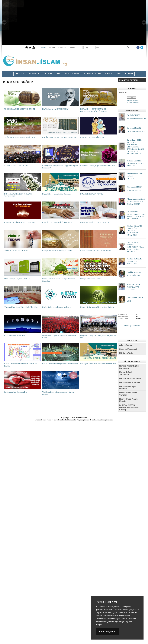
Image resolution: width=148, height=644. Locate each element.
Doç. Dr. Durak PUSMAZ (133, 243)
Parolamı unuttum (132, 101)
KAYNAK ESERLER (53, 74)
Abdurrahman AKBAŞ (136, 199)
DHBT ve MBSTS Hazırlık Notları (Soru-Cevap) (129, 407)
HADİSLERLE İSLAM (92, 74)
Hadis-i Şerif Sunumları (130, 378)
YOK (129, 301)
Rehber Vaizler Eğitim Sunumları (129, 367)
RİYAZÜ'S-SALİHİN (113, 74)
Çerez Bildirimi (106, 602)
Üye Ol (44, 47)
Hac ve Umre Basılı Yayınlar (128, 394)
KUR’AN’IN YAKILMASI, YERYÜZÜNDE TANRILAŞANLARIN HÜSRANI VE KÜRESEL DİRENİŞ (135, 148)
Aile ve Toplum (126, 345)
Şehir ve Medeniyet (128, 349)
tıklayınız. (100, 624)
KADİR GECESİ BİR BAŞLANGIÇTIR (135, 203)
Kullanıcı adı (123, 92)
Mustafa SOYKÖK (134, 259)
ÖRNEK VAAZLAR (72, 74)
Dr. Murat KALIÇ (134, 128)
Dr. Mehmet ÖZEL (134, 140)
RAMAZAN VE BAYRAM (133, 288)
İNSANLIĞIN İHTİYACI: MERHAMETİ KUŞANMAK (132, 232)
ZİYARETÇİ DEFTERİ (129, 80)
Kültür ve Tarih (126, 353)
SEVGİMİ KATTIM (134, 190)
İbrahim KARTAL (134, 272)
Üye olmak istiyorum (132, 103)
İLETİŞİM (129, 74)
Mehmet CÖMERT (134, 161)
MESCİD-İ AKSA (133, 275)
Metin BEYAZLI (133, 284)
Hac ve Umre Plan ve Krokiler (129, 400)
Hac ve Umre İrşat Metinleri (128, 388)
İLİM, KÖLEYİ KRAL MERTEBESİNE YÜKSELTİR (135, 249)
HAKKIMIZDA (35, 74)
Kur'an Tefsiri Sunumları (125, 373)
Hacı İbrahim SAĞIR (135, 298)
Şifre (125, 95)
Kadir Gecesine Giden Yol (136, 118)
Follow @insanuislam (132, 326)
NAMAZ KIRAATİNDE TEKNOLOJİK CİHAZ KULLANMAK (136, 217)
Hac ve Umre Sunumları (130, 382)
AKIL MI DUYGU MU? (136, 131)
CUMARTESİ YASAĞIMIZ (132, 262)
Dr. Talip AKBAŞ (134, 115)
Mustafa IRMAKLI (134, 226)
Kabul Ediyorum (107, 631)
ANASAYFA (20, 74)
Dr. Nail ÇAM (132, 212)
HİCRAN (130, 179)
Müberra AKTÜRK (135, 187)
